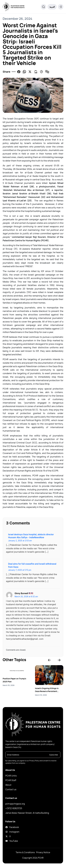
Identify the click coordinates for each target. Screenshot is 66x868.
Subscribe (54, 755)
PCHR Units (11, 776)
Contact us (11, 789)
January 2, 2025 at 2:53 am (20, 541)
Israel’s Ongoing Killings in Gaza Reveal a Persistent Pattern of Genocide (47, 690)
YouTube (12, 841)
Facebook (12, 827)
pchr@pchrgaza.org (15, 804)
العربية (52, 7)
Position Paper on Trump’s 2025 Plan (14, 680)
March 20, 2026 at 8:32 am (26, 597)
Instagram (12, 832)
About (8, 785)
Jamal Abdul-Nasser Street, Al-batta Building (27, 813)
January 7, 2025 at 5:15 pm (20, 570)
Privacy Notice (43, 852)
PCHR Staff (11, 780)
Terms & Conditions (25, 852)
